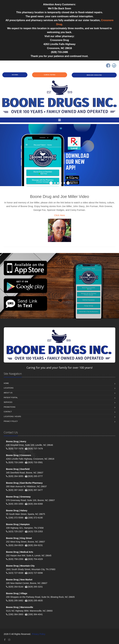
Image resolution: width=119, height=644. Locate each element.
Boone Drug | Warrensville (20, 607)
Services (8, 402)
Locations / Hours (12, 416)
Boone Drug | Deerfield (18, 469)
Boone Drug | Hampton (18, 524)
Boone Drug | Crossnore (19, 455)
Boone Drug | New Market (19, 580)
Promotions (10, 407)
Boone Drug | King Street (19, 538)
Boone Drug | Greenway (18, 497)
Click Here (59, 215)
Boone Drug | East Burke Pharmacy (24, 483)
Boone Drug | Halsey (17, 511)
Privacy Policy (11, 421)
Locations (9, 388)
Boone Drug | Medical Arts (20, 552)
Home (6, 383)
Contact (8, 412)
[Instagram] (114, 66)
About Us (8, 393)
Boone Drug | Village (17, 593)
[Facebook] (108, 66)
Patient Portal (11, 398)
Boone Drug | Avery (16, 441)
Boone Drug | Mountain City (20, 566)
